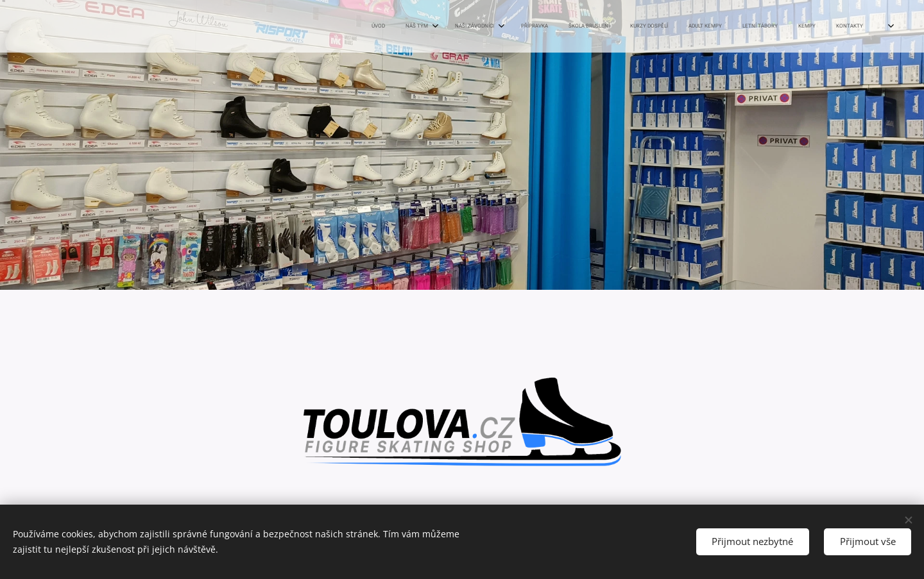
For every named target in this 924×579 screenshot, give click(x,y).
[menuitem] (643, 26)
